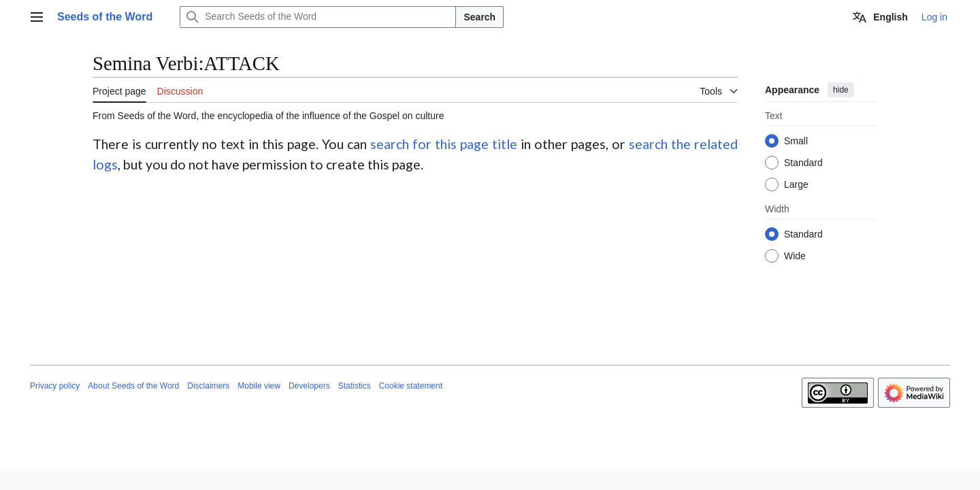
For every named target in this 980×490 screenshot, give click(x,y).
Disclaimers (208, 386)
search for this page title (444, 144)
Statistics (355, 386)
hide (841, 90)
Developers (309, 386)
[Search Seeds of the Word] (318, 17)
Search (479, 17)
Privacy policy (55, 386)
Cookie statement (411, 386)
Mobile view (259, 386)
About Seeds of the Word (133, 386)
